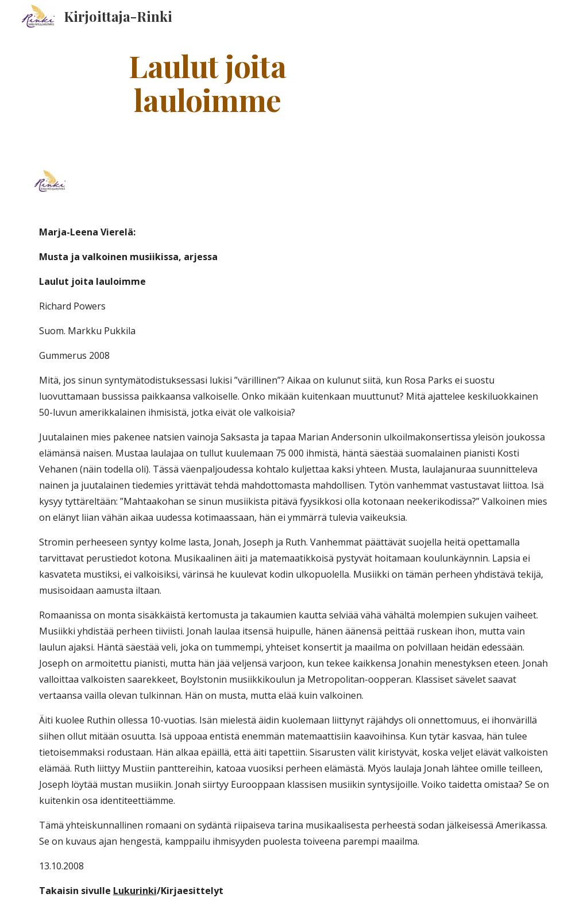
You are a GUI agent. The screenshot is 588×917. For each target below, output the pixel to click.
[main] (208, 82)
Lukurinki (135, 891)
